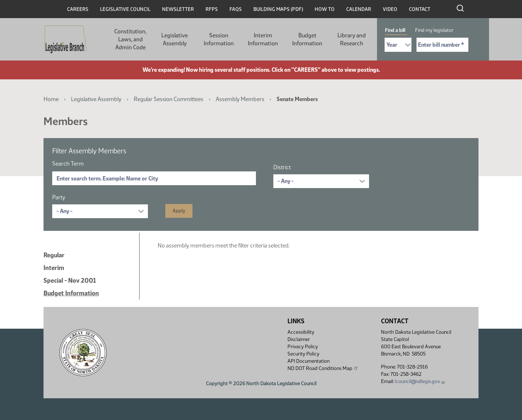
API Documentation (308, 361)
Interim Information (263, 39)
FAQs (236, 9)
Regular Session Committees (169, 99)
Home (51, 99)
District (282, 167)
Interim (54, 268)
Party (59, 197)
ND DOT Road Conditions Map (323, 368)
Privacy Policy (303, 347)
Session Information (219, 39)
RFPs (212, 9)
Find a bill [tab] (395, 30)
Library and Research (352, 39)
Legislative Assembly (175, 39)
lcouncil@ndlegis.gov (420, 381)
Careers (78, 9)
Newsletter (178, 9)
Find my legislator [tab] (434, 30)
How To (325, 9)
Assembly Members (240, 99)
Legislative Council (125, 9)
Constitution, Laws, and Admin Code (130, 39)
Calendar (359, 9)
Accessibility (301, 332)
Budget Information (307, 39)
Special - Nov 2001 (70, 280)
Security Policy (303, 354)
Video (390, 9)
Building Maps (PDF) (278, 9)
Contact (420, 9)
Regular (54, 255)
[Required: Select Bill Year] (398, 45)
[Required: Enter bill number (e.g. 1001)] (442, 45)
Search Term (68, 164)
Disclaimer (299, 339)
